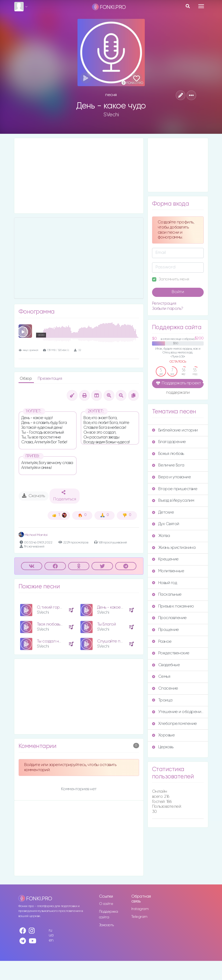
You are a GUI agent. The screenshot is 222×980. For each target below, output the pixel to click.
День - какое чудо (114, 607)
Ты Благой (107, 624)
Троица (162, 700)
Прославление (169, 618)
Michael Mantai (33, 535)
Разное (162, 642)
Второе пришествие (175, 489)
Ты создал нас (50, 641)
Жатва (161, 536)
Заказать (106, 925)
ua (51, 935)
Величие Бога (168, 465)
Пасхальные (167, 594)
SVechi (111, 115)
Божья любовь (168, 454)
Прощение (165, 630)
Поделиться (65, 496)
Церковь (163, 747)
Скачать (34, 496)
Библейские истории (175, 430)
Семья (161, 677)
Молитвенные (168, 571)
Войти (178, 292)
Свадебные (166, 665)
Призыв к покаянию (173, 606)
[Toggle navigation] (201, 6)
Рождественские (171, 653)
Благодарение (169, 442)
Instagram (140, 909)
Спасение (165, 688)
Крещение (165, 559)
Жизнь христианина (174, 548)
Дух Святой (166, 524)
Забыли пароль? (168, 309)
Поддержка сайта (109, 914)
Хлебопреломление (175, 724)
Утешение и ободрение (178, 712)
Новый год (165, 583)
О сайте (106, 904)
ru (50, 930)
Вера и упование (172, 477)
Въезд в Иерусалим (173, 500)
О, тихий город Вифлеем (60, 607)
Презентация (50, 379)
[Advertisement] (79, 176)
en (51, 940)
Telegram (139, 917)
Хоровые (163, 735)
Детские (163, 512)
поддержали (178, 393)
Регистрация (164, 303)
